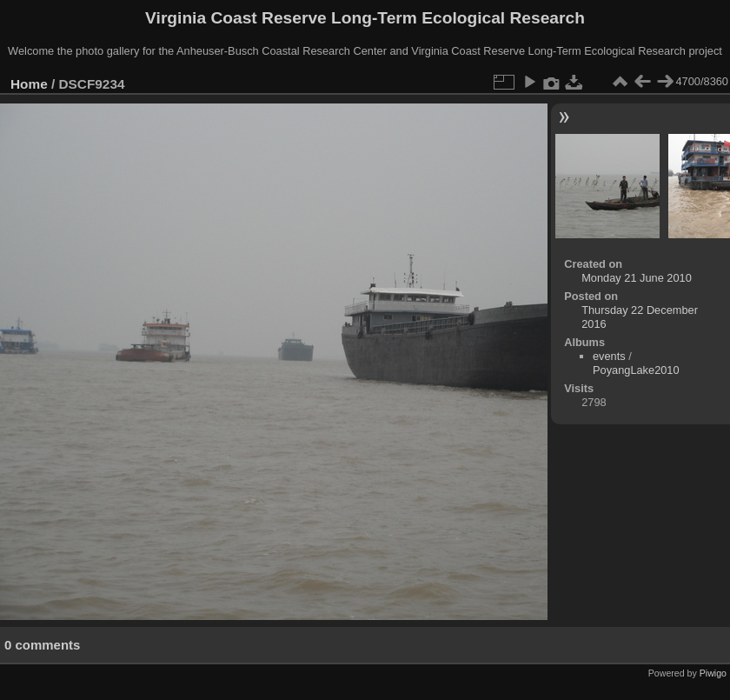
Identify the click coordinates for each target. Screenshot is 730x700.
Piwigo (713, 673)
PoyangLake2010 (636, 370)
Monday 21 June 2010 (637, 278)
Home (29, 84)
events (609, 356)
